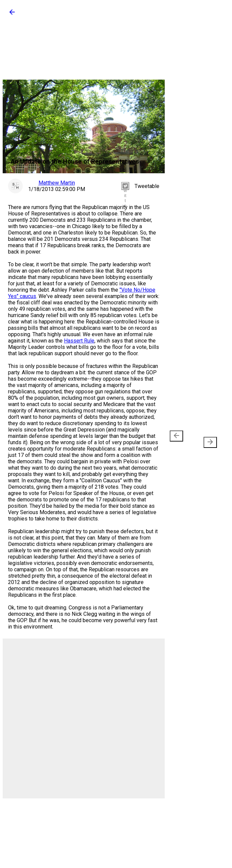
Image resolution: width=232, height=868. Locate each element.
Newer (178, 439)
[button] (12, 14)
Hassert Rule (79, 341)
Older (208, 439)
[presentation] (176, 436)
